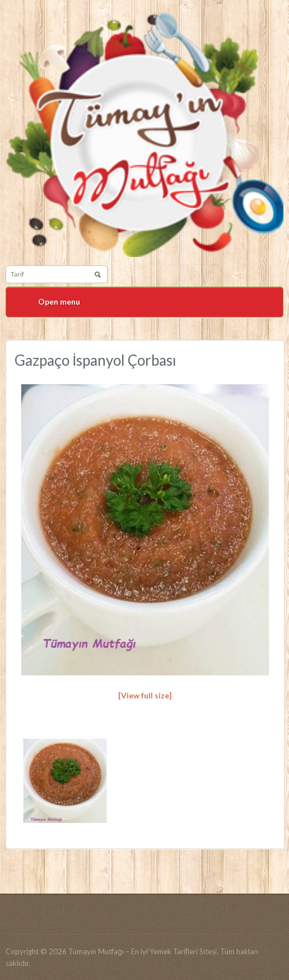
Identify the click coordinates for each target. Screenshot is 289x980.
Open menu (59, 302)
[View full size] (145, 695)
